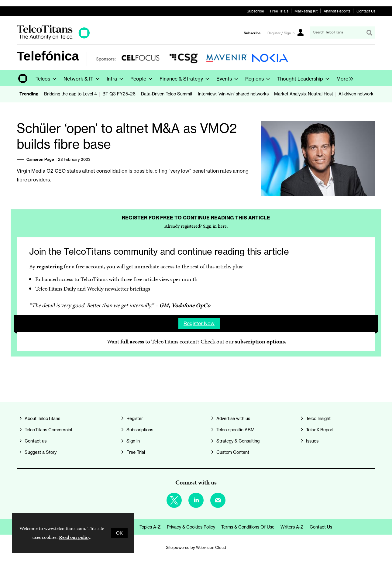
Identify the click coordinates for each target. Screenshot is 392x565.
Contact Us (366, 11)
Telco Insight (318, 419)
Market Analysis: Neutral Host (304, 94)
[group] (343, 78)
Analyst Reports (337, 11)
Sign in (133, 441)
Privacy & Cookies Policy (191, 527)
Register (135, 218)
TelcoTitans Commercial (48, 430)
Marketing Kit (306, 11)
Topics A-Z (150, 527)
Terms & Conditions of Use (248, 527)
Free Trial (136, 452)
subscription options (260, 341)
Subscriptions (140, 430)
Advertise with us (233, 419)
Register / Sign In (281, 33)
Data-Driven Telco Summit (167, 94)
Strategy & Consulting (238, 441)
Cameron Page (40, 159)
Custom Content (233, 452)
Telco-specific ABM (236, 430)
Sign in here (215, 226)
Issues (312, 441)
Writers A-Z (292, 527)
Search (369, 33)
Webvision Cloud (211, 547)
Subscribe (255, 11)
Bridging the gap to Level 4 (70, 94)
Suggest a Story (41, 452)
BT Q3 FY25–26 (119, 94)
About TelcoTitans (42, 419)
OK (119, 533)
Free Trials (279, 11)
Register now (199, 323)
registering (50, 266)
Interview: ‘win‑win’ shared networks (233, 94)
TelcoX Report (320, 430)
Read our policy (75, 537)
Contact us (36, 441)
